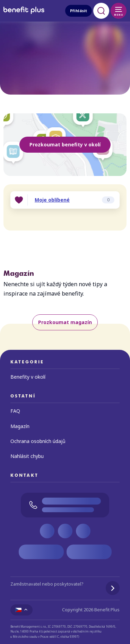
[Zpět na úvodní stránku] (24, 15)
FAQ (15, 411)
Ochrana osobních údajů (38, 441)
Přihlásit (79, 11)
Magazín (20, 426)
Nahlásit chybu (27, 456)
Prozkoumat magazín (65, 322)
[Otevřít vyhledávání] (101, 11)
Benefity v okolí (28, 377)
